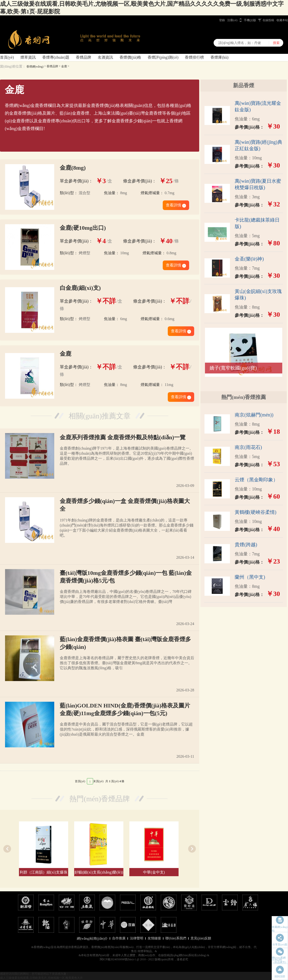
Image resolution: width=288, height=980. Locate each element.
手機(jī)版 (250, 20)
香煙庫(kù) (219, 57)
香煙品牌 (84, 57)
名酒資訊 (105, 57)
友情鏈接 (154, 938)
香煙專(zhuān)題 (56, 57)
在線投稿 (268, 20)
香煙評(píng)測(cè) (163, 57)
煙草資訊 (28, 57)
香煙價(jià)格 (130, 57)
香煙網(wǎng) (35, 67)
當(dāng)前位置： (13, 66)
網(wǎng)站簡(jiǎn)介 (92, 939)
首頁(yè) (7, 57)
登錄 (222, 20)
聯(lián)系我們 (176, 938)
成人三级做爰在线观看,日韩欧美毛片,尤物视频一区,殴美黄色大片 (41, 978)
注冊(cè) (232, 20)
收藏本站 (282, 20)
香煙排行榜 (194, 57)
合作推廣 (119, 938)
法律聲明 (137, 938)
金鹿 (64, 66)
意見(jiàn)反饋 (201, 938)
